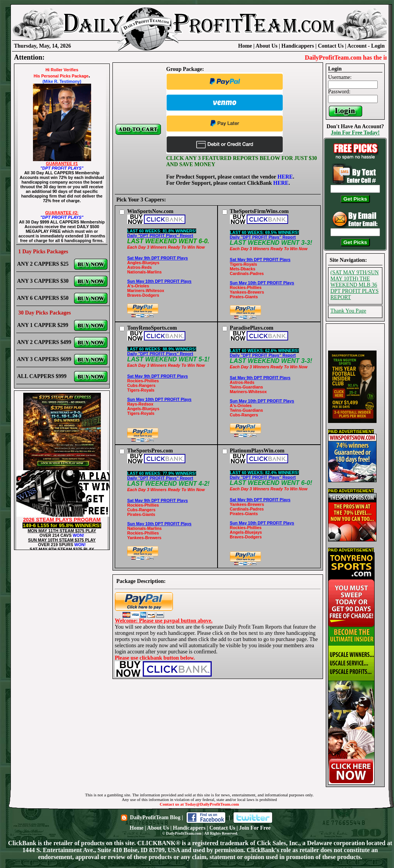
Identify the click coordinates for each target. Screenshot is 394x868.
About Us (266, 46)
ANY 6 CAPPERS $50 (43, 298)
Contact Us (331, 46)
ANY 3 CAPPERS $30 (43, 281)
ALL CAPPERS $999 (42, 376)
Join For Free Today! (355, 133)
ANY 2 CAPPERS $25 (43, 264)
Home (245, 46)
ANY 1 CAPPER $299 (43, 325)
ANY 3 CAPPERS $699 (44, 359)
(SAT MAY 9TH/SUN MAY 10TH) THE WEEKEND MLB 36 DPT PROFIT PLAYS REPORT (355, 285)
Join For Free (255, 828)
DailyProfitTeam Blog (155, 817)
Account (358, 46)
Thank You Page (348, 311)
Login (378, 46)
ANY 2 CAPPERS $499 (44, 342)
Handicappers (298, 46)
